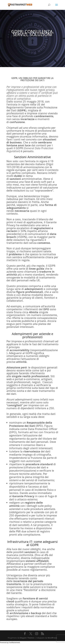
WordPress (52, 638)
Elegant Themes (27, 638)
